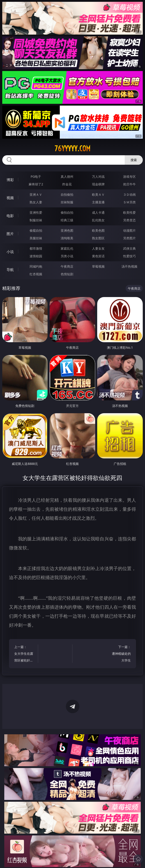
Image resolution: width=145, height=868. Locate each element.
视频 (10, 198)
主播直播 (98, 202)
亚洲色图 (67, 230)
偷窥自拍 (36, 230)
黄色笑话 (98, 256)
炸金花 (67, 184)
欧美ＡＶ (98, 194)
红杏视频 (36, 274)
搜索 (134, 160)
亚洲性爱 (36, 212)
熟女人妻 (36, 202)
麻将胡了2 (36, 184)
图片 (10, 234)
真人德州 (67, 176)
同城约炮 (36, 266)
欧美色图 (98, 230)
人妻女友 (98, 248)
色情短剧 (67, 274)
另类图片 (129, 238)
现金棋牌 (98, 184)
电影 (10, 216)
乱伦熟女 (98, 220)
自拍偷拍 (67, 194)
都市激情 (36, 248)
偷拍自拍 (67, 212)
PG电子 (36, 176)
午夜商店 (67, 266)
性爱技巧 (129, 256)
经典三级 (67, 220)
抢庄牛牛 (129, 184)
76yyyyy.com (72, 149)
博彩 (10, 180)
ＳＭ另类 (129, 202)
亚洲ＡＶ (36, 194)
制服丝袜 (36, 220)
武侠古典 (129, 248)
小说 (10, 252)
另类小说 (67, 256)
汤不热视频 (129, 266)
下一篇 (120, 654)
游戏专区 (129, 176)
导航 (10, 270)
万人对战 (98, 176)
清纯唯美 (67, 238)
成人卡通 (98, 212)
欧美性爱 (129, 212)
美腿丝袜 (36, 238)
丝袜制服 (67, 202)
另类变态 (129, 220)
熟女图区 (98, 238)
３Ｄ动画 (129, 194)
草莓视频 (98, 266)
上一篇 (24, 654)
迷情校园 (36, 256)
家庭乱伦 (67, 248)
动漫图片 (129, 230)
